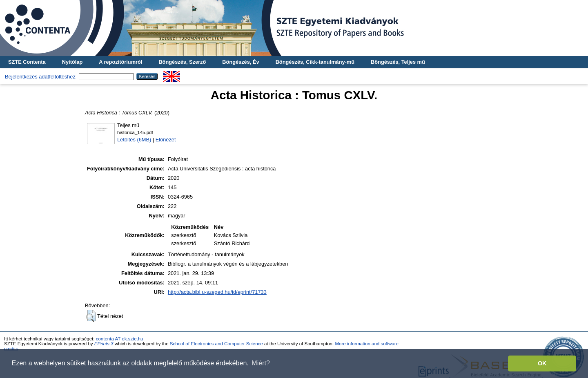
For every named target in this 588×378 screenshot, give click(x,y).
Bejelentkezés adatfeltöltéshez (40, 77)
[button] (91, 316)
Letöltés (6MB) (134, 140)
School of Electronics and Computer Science (216, 344)
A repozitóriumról (120, 62)
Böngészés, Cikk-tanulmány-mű (315, 62)
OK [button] (542, 363)
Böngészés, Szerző (182, 62)
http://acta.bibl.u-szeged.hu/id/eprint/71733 (217, 292)
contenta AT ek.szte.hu (120, 339)
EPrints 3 (104, 344)
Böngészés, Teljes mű (398, 62)
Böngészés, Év (241, 62)
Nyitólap (72, 62)
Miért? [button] (261, 363)
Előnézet (166, 140)
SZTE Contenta (27, 62)
